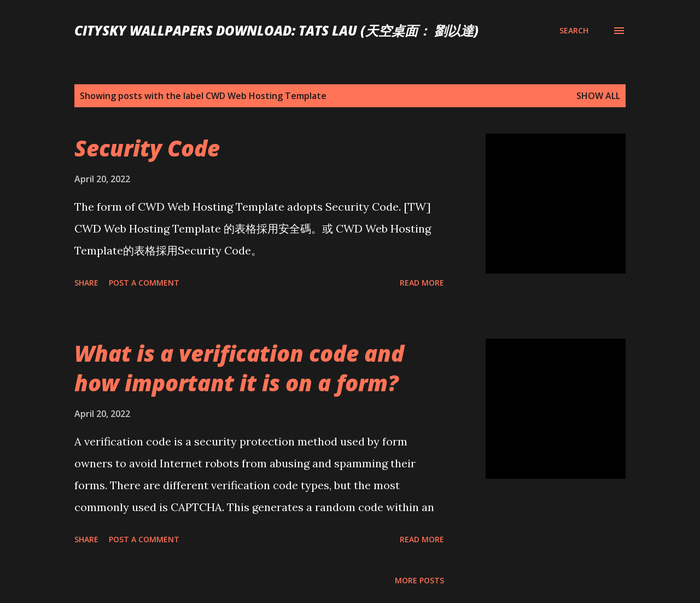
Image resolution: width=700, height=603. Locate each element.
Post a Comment (144, 283)
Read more (422, 283)
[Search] (574, 31)
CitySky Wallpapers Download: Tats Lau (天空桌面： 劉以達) (276, 30)
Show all (598, 96)
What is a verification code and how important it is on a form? (239, 368)
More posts (419, 580)
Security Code (147, 148)
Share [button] (86, 283)
